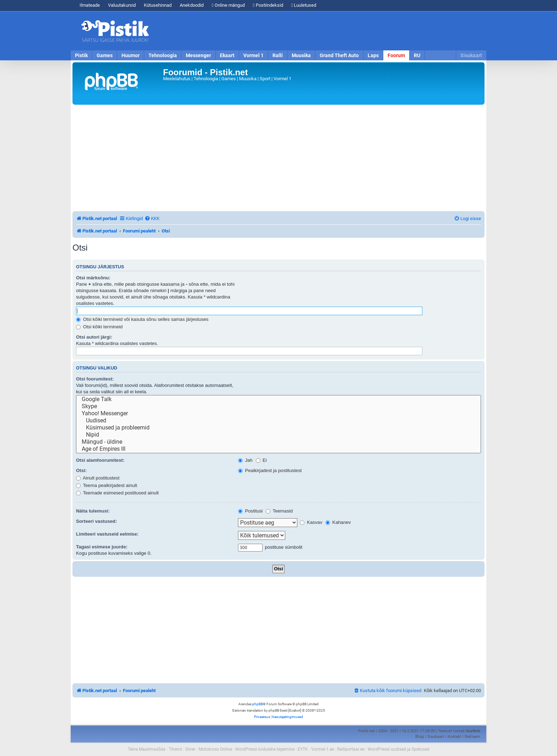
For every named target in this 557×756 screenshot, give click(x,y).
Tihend (175, 749)
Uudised (278, 421)
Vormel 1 (253, 55)
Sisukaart (471, 55)
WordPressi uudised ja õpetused (399, 749)
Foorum (396, 55)
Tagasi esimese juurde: (102, 547)
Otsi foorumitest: (95, 379)
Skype (278, 406)
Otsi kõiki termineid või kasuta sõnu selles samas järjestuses (142, 319)
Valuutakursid (122, 5)
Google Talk (278, 399)
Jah (245, 460)
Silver (190, 749)
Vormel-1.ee (323, 749)
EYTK (303, 749)
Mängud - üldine (278, 442)
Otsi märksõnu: (93, 278)
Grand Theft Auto (339, 55)
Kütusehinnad (158, 5)
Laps (373, 55)
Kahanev (338, 522)
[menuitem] (152, 218)
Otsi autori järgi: (94, 337)
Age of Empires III (278, 449)
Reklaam (472, 737)
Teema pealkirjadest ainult (107, 485)
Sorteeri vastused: (96, 521)
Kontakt (455, 737)
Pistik (81, 55)
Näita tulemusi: (93, 511)
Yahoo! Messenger (278, 413)
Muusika (301, 55)
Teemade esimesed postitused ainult (117, 493)
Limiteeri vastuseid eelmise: (107, 534)
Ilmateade (90, 5)
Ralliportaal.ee (351, 749)
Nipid (278, 435)
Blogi (420, 737)
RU (417, 55)
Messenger (198, 55)
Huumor (131, 55)
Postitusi (250, 511)
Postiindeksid (268, 5)
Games (105, 55)
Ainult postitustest (98, 478)
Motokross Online (215, 749)
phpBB (258, 704)
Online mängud (228, 5)
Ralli (278, 55)
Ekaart (227, 55)
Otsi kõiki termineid (99, 327)
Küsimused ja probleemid (278, 428)
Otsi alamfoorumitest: (100, 460)
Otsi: (81, 470)
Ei (261, 460)
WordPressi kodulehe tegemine (265, 749)
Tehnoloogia (163, 55)
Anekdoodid (192, 5)
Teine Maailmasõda (147, 749)
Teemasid (279, 511)
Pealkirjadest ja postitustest (270, 470)
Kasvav (311, 522)
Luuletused (304, 5)
